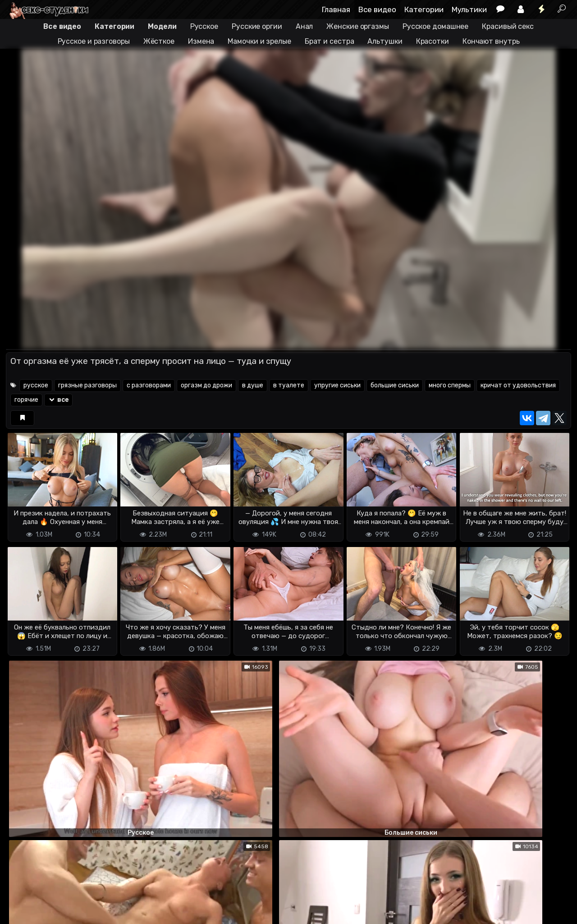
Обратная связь (100, 902)
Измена (201, 41)
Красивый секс (508, 26)
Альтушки (385, 41)
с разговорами (149, 385)
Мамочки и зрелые (259, 41)
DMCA (20, 902)
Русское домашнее (435, 26)
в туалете (289, 385)
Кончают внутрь (491, 41)
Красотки (433, 41)
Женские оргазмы (358, 26)
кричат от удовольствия (518, 385)
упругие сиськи (337, 385)
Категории (424, 9)
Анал (305, 26)
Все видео (377, 9)
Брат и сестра (330, 41)
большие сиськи (395, 385)
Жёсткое (159, 41)
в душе (253, 385)
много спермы (450, 385)
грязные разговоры (87, 385)
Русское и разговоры (94, 41)
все (58, 400)
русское (36, 385)
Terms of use (52, 902)
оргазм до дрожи (206, 385)
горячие (26, 400)
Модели (162, 26)
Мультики (469, 9)
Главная (336, 9)
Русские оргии (257, 26)
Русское (204, 26)
